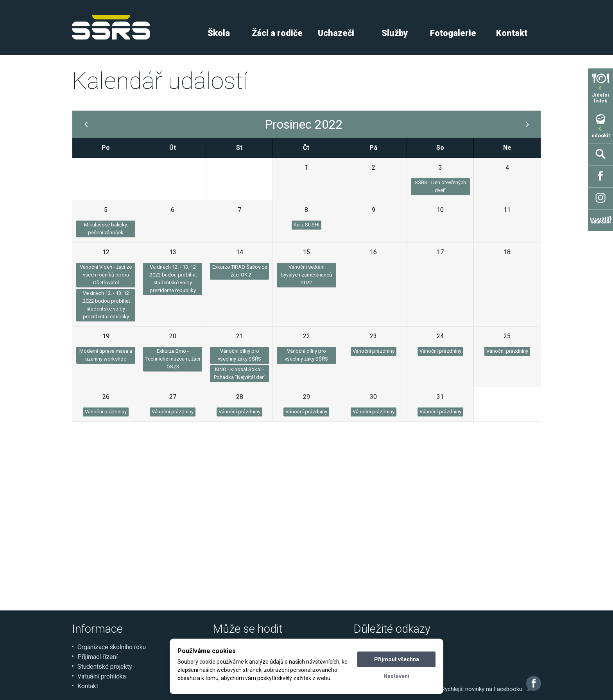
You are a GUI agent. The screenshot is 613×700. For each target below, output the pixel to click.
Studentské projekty (105, 667)
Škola (219, 33)
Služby (395, 33)
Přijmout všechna (397, 659)
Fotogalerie (453, 33)
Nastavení (396, 676)
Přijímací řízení (98, 657)
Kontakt (512, 33)
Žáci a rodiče (277, 33)
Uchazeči (336, 33)
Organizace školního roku (112, 647)
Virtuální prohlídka (102, 676)
